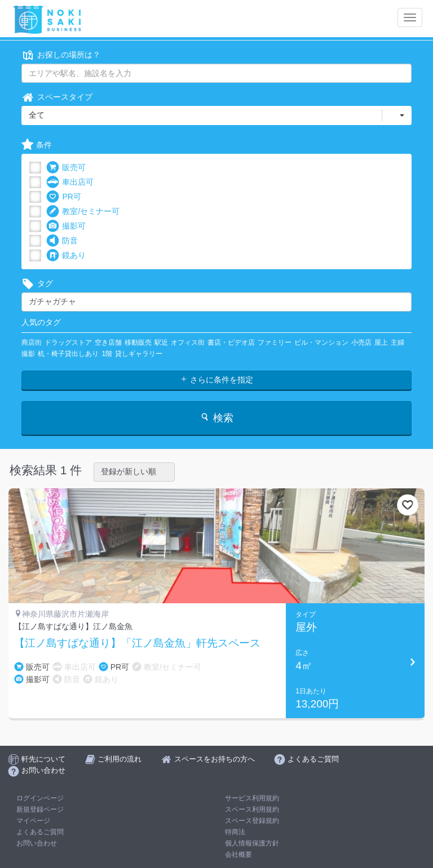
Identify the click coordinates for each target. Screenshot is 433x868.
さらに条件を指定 (216, 380)
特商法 (235, 832)
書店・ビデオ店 (231, 342)
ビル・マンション (321, 342)
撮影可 (66, 226)
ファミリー (275, 342)
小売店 (361, 342)
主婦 (397, 342)
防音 (62, 241)
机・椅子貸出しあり (68, 354)
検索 (216, 418)
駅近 (161, 342)
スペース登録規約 (252, 821)
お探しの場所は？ (61, 55)
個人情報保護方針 (252, 843)
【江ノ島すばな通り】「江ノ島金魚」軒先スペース (137, 643)
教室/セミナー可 (83, 212)
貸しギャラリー (139, 354)
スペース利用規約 (252, 809)
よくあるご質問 (40, 832)
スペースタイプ (57, 97)
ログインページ (40, 798)
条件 (37, 145)
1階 (107, 354)
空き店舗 (108, 342)
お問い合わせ (37, 843)
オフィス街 (188, 342)
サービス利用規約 (252, 798)
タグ (37, 284)
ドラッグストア (68, 342)
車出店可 (70, 182)
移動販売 (138, 342)
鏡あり (66, 255)
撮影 (28, 354)
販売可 (66, 168)
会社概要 (238, 854)
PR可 (63, 197)
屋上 (381, 342)
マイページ (33, 821)
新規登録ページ (40, 809)
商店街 (32, 342)
